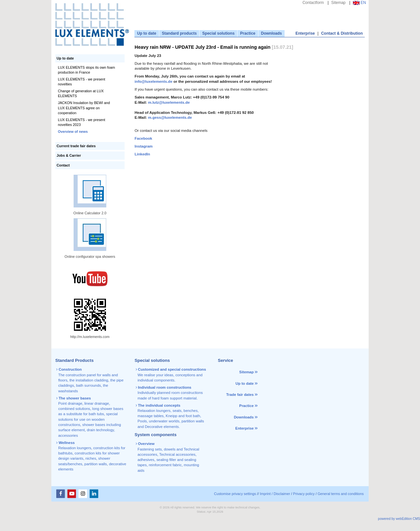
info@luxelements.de (154, 81)
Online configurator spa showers (90, 257)
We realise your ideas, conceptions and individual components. (171, 375)
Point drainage (70, 403)
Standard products (179, 33)
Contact (63, 165)
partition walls (96, 464)
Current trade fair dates (76, 146)
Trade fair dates (240, 395)
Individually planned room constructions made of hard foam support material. (170, 393)
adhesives (146, 460)
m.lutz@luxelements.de (169, 102)
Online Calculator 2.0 (90, 213)
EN (359, 3)
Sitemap (339, 3)
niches (91, 458)
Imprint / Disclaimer (275, 494)
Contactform (313, 3)
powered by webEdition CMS (399, 519)
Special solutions (218, 33)
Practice (248, 33)
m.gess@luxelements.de (170, 117)
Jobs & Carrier (69, 155)
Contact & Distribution (342, 33)
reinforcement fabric (165, 465)
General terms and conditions (341, 494)
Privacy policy (304, 494)
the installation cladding (89, 380)
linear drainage (97, 403)
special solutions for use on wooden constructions (88, 419)
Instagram (144, 146)
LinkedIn (142, 154)
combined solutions (74, 409)
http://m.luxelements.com (90, 337)
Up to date (147, 33)
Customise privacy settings (235, 494)
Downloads (271, 33)
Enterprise (305, 33)
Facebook (144, 138)
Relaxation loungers (75, 448)
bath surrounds (88, 385)
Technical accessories (177, 454)
